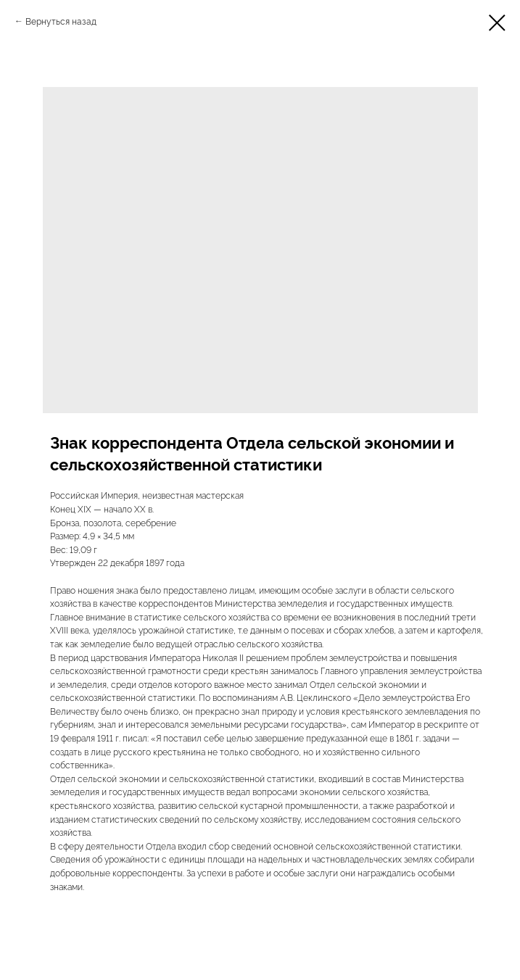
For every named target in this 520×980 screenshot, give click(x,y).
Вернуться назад (61, 21)
